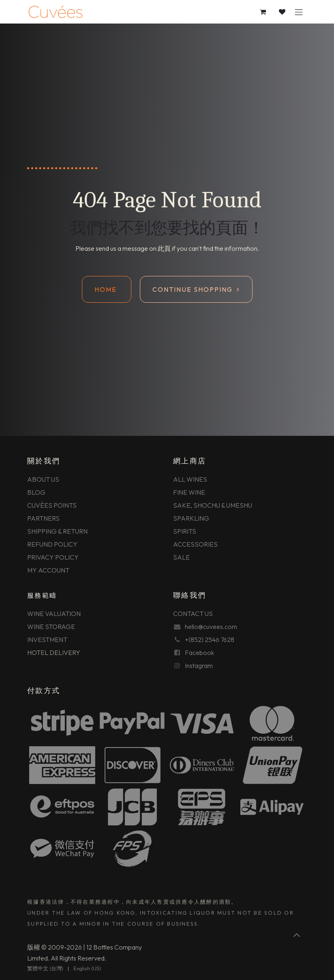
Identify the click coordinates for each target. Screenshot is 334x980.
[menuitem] (45, 969)
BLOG (36, 492)
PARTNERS (43, 518)
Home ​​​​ (107, 289)
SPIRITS (185, 531)
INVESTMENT (47, 640)
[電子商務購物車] (263, 12)
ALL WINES (190, 479)
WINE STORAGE (51, 627)
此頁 (164, 248)
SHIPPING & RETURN (57, 531)
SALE (181, 557)
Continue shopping (196, 289)
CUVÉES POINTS (52, 505)
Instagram (199, 666)
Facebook (199, 653)
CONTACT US (193, 614)
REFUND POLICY (52, 544)
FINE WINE (189, 492)
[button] (297, 935)
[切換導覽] (299, 12)
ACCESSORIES (195, 544)
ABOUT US (43, 479)
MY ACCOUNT (48, 570)
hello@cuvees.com (211, 627)
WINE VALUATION (54, 614)
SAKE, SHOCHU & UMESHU (213, 505)
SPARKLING (191, 518)
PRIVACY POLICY (53, 557)
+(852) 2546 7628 (210, 640)
